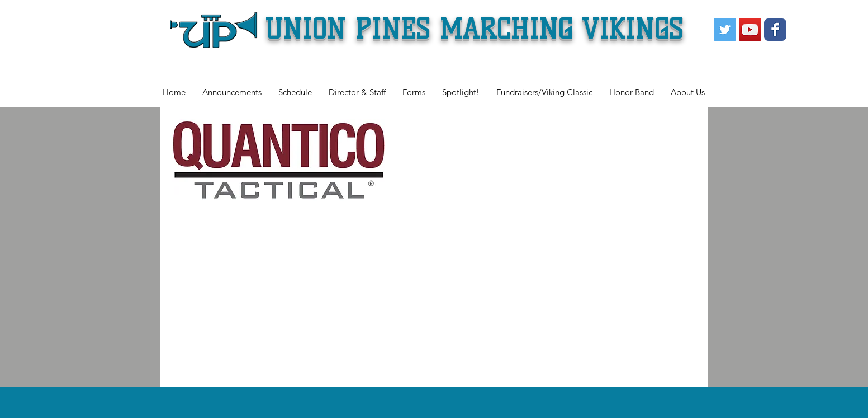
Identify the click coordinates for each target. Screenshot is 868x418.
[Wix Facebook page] (775, 30)
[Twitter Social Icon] (725, 30)
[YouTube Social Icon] (750, 30)
